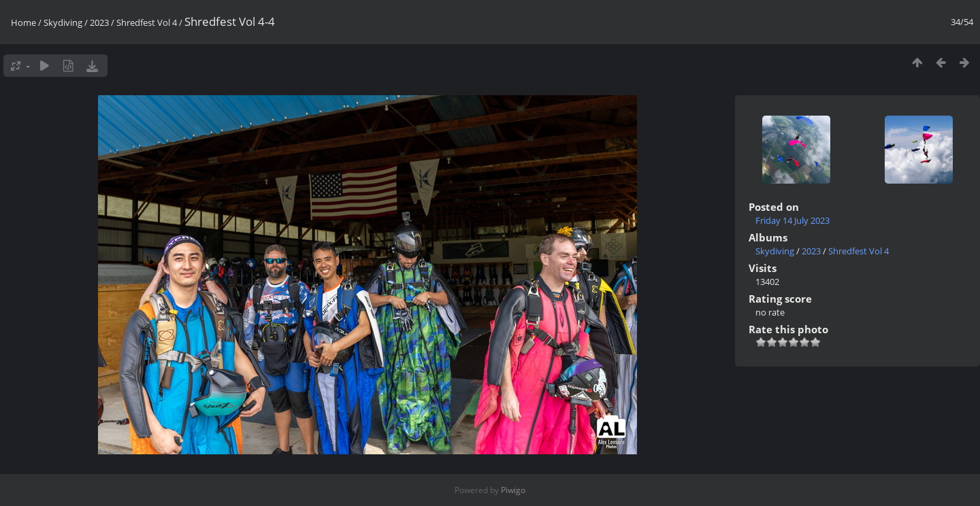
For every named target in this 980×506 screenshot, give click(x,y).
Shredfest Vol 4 (147, 22)
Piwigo (513, 490)
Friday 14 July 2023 (793, 220)
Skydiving (63, 22)
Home (23, 22)
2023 (99, 22)
